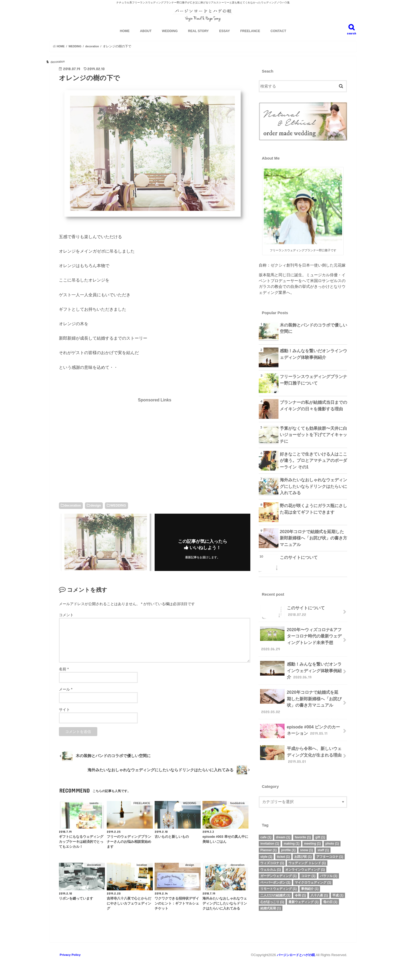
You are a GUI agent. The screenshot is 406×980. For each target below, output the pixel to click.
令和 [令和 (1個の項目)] (300, 891)
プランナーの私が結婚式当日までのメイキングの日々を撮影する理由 (313, 413)
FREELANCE (250, 39)
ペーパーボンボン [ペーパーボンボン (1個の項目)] (275, 878)
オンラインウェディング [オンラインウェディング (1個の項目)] (305, 865)
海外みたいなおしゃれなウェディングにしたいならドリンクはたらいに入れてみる (313, 493)
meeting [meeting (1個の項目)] (312, 839)
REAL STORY (198, 39)
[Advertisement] (155, 454)
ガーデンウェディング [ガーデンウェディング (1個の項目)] (278, 871)
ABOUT (146, 39)
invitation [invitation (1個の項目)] (270, 839)
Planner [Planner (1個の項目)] (268, 845)
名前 (64, 677)
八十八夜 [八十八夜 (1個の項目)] (319, 891)
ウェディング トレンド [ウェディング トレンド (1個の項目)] (307, 858)
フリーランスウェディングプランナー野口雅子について (313, 387)
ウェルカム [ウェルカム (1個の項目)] (271, 865)
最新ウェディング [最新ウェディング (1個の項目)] (303, 897)
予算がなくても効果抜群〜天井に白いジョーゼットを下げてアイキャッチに (313, 439)
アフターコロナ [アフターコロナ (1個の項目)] (330, 852)
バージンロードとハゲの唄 (294, 963)
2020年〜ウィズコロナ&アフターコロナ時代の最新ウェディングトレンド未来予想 (301, 645)
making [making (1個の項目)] (292, 839)
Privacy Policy (71, 963)
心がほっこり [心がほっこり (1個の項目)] (272, 897)
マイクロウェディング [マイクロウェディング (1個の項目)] (313, 878)
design (96, 514)
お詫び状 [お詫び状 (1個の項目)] (303, 852)
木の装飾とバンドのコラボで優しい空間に (313, 336)
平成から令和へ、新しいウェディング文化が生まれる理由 (301, 751)
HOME (125, 39)
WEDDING (170, 39)
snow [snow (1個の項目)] (306, 845)
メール (66, 698)
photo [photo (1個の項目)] (332, 839)
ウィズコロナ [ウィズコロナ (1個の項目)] (272, 858)
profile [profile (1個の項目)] (288, 845)
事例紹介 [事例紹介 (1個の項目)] (310, 884)
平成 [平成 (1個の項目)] (338, 891)
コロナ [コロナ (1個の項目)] (308, 871)
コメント (66, 623)
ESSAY (224, 39)
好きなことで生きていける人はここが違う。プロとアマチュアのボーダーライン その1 (313, 468)
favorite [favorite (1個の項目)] (303, 833)
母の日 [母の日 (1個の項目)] (330, 897)
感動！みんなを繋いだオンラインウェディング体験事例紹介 (313, 361)
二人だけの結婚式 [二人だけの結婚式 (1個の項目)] (275, 891)
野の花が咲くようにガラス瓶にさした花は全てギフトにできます (313, 517)
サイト (64, 718)
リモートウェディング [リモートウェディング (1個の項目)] (278, 884)
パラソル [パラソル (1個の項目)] (329, 871)
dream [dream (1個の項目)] (283, 833)
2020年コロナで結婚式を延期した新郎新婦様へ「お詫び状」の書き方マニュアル (313, 545)
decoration (73, 514)
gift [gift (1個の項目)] (320, 833)
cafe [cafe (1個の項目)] (266, 833)
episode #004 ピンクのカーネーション (300, 729)
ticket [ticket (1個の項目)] (283, 852)
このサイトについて (298, 565)
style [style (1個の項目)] (266, 852)
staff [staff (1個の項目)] (323, 845)
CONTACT (278, 39)
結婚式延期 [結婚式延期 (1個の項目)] (271, 904)
